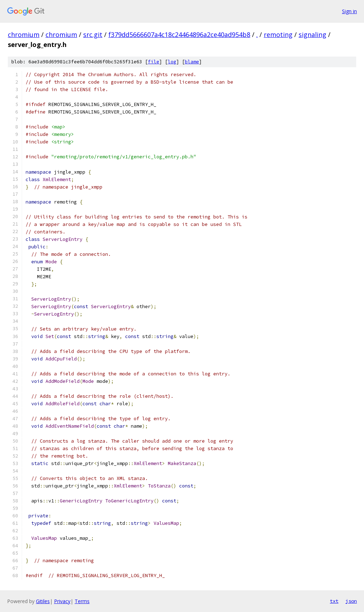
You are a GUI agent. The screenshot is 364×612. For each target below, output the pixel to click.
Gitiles (43, 601)
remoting (278, 35)
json (351, 601)
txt (334, 601)
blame (192, 62)
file (154, 62)
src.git (93, 35)
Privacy (62, 601)
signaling (312, 35)
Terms (82, 601)
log (172, 62)
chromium (24, 35)
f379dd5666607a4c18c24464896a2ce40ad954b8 (179, 35)
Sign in (349, 11)
